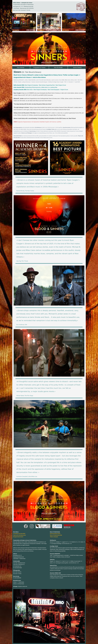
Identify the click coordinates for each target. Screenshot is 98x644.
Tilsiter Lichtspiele (54, 537)
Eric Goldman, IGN (22, 325)
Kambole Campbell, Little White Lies (27, 476)
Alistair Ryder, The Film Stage (25, 396)
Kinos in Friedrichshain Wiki (56, 535)
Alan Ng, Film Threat (22, 261)
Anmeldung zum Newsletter (19, 534)
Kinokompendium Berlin (55, 534)
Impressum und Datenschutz (19, 535)
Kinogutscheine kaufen (18, 537)
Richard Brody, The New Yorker (25, 191)
